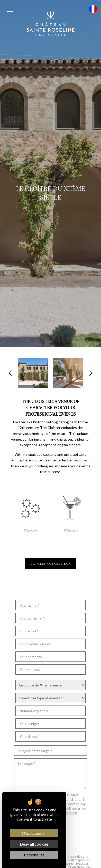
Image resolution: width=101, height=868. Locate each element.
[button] (10, 373)
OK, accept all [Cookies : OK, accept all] (34, 833)
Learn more (68, 813)
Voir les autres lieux (51, 564)
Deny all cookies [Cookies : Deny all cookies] (34, 844)
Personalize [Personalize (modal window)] (34, 855)
